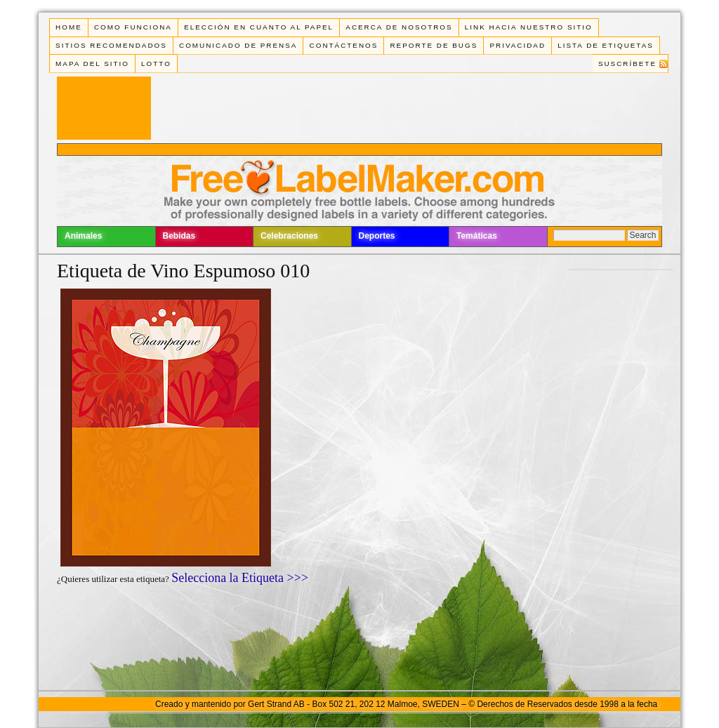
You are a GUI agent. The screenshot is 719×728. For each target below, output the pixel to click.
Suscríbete (627, 64)
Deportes (377, 236)
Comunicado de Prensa (238, 45)
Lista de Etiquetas (606, 45)
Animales (83, 236)
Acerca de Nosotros (399, 27)
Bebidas (179, 236)
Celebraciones (289, 236)
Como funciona (133, 27)
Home (69, 27)
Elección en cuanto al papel (259, 27)
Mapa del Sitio (92, 64)
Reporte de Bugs (434, 45)
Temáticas (477, 236)
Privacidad (517, 45)
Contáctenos (344, 45)
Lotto (156, 64)
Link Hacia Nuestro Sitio (529, 27)
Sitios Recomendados (111, 45)
